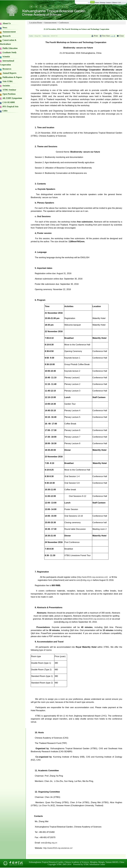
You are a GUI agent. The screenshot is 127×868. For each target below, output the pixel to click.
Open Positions (9, 94)
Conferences (64, 23)
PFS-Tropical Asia (10, 106)
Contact (108, 3)
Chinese (114, 3)
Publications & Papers (12, 77)
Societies (6, 86)
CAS (119, 3)
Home (97, 3)
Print (96, 36)
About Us (7, 23)
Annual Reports (9, 73)
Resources (7, 69)
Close (121, 36)
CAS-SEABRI (9, 102)
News (5, 28)
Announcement (9, 32)
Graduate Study (10, 52)
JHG (104, 716)
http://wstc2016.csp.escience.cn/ (92, 577)
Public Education (10, 48)
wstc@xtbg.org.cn (84, 580)
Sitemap (103, 3)
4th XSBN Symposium (12, 98)
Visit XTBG (8, 81)
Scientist (6, 57)
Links (5, 111)
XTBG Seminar (9, 90)
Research (7, 36)
